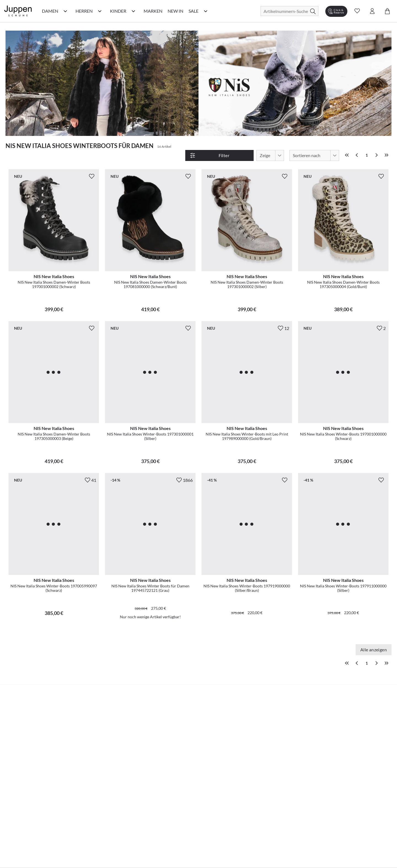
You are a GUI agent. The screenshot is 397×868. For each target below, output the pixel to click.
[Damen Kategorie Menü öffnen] (65, 11)
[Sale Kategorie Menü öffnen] (206, 11)
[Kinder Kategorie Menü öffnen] (133, 11)
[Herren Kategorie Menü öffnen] (100, 11)
